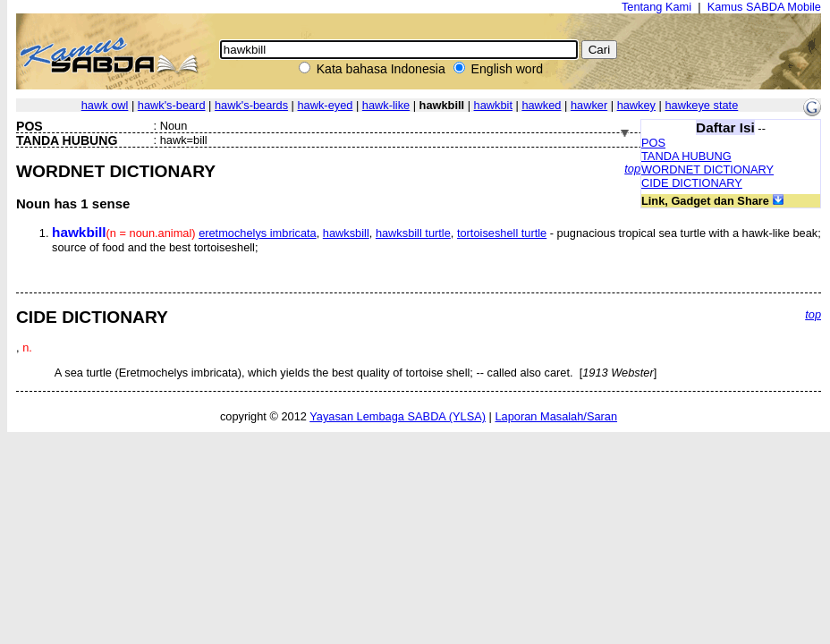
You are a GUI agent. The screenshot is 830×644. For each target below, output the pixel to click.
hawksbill (346, 233)
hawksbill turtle (413, 233)
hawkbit (493, 105)
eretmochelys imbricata (258, 233)
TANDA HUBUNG (686, 156)
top (632, 169)
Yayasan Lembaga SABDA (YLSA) (398, 416)
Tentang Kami (656, 7)
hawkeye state (701, 105)
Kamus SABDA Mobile (764, 7)
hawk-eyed (326, 105)
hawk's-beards (251, 105)
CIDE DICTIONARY (692, 183)
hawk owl (105, 105)
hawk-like (386, 105)
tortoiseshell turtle (502, 233)
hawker (589, 105)
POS (653, 143)
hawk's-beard (172, 105)
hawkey (636, 105)
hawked (541, 105)
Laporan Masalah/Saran (556, 416)
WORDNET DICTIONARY (707, 169)
